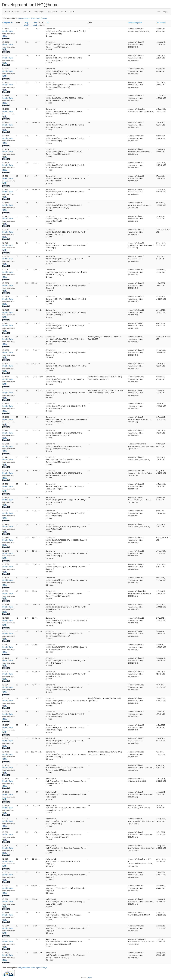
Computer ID (7, 23)
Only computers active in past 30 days (33, 18)
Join (158, 12)
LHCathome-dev (12, 12)
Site (72, 12)
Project (26, 12)
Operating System (135, 23)
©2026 (86, 978)
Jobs (63, 12)
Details (5, 31)
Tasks (11, 31)
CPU (47, 23)
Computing (39, 12)
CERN (89, 978)
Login (165, 12)
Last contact (161, 23)
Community (52, 12)
